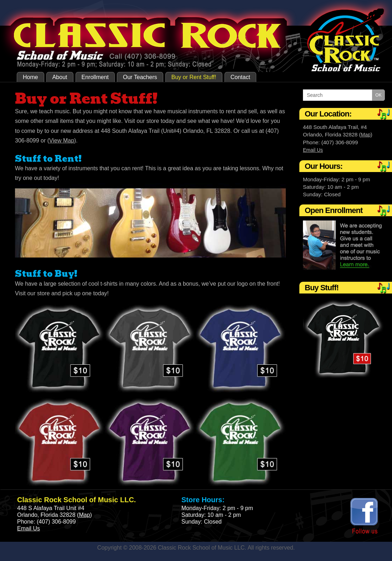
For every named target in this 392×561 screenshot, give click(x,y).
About (60, 77)
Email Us (313, 150)
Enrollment (95, 77)
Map (366, 135)
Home (30, 77)
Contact (240, 77)
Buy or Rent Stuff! (194, 77)
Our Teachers (140, 77)
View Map (62, 141)
